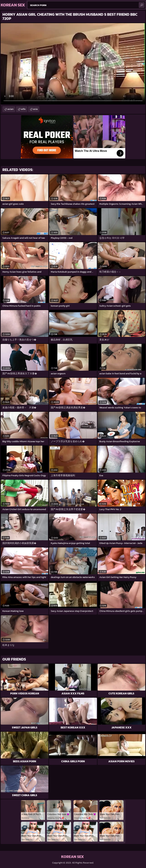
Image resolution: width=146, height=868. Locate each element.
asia (35, 109)
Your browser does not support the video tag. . (73, 64)
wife (23, 109)
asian (10, 109)
